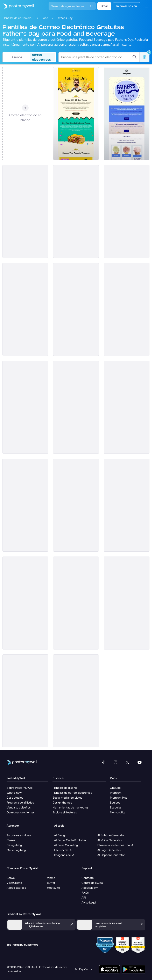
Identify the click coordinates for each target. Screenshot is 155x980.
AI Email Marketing (66, 845)
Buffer (51, 883)
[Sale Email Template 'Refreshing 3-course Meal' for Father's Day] (25, 603)
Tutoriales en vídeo (19, 835)
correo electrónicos (41, 57)
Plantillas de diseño (65, 788)
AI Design (60, 835)
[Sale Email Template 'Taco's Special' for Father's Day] (76, 114)
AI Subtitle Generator (111, 835)
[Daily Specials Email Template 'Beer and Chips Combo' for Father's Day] (127, 407)
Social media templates (67, 798)
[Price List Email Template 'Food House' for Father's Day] (76, 505)
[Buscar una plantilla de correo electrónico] (97, 57)
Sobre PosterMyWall (20, 788)
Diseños (16, 57)
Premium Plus (119, 798)
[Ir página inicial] (17, 6)
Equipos (115, 803)
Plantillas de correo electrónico (18, 18)
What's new (14, 793)
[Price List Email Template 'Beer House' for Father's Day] (76, 603)
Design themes (62, 803)
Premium (116, 793)
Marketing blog (16, 850)
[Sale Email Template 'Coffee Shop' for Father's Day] (76, 407)
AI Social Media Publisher (70, 840)
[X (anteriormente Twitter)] (127, 762)
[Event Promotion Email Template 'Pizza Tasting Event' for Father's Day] (25, 701)
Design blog (14, 845)
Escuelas (116, 808)
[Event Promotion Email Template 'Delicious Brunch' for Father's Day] (76, 701)
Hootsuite (53, 888)
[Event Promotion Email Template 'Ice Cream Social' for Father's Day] (127, 114)
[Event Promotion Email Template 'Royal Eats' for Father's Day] (76, 309)
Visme (51, 878)
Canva (11, 878)
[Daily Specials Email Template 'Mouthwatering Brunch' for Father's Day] (127, 309)
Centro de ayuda (92, 883)
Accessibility (90, 888)
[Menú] (146, 6)
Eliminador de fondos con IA (115, 845)
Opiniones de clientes (21, 812)
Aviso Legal (89, 903)
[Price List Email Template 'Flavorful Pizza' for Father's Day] (76, 211)
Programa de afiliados (20, 803)
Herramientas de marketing (70, 808)
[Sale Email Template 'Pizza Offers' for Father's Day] (127, 505)
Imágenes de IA (64, 855)
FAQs (85, 893)
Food (45, 18)
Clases (11, 840)
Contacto (88, 878)
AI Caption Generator (111, 855)
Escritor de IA (63, 850)
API (84, 898)
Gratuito (115, 788)
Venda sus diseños (19, 808)
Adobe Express (16, 888)
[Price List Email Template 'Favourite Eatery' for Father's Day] (25, 407)
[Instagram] (115, 762)
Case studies (15, 798)
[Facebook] (103, 762)
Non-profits (118, 812)
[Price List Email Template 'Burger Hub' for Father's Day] (25, 211)
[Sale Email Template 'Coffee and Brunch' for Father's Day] (127, 603)
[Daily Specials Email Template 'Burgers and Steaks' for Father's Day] (25, 505)
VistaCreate (14, 883)
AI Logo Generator (109, 850)
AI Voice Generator (110, 840)
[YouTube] (140, 762)
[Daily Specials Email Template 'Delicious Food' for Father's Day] (25, 309)
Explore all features (65, 812)
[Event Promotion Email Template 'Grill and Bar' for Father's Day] (127, 211)
